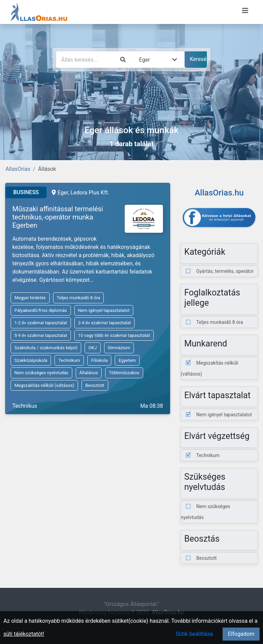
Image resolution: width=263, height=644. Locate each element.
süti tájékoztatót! (24, 634)
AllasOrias (18, 169)
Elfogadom (241, 634)
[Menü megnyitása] (245, 11)
